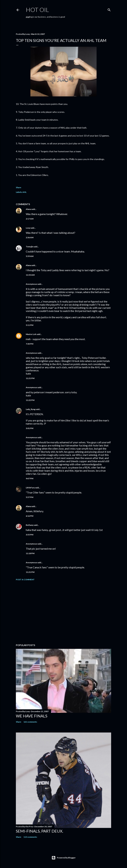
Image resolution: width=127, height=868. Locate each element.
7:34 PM (30, 344)
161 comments (30, 722)
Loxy (28, 228)
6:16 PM (30, 516)
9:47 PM (30, 478)
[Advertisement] (63, 612)
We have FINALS (32, 716)
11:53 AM (30, 275)
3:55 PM (30, 535)
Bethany (30, 525)
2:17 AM (30, 219)
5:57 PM (30, 497)
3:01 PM (30, 428)
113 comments (30, 837)
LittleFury (30, 488)
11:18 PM (30, 553)
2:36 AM (30, 237)
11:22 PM (30, 400)
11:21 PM (30, 378)
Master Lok (31, 334)
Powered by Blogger (64, 858)
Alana (28, 209)
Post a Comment (25, 580)
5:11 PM (30, 325)
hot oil (37, 10)
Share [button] (19, 187)
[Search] (109, 9)
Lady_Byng (31, 409)
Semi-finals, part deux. (40, 831)
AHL (24, 192)
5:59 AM (30, 256)
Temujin (30, 247)
